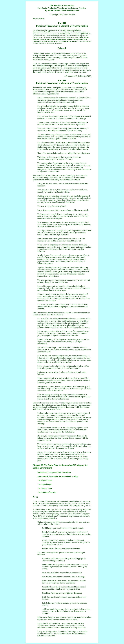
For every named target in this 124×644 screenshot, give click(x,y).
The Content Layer (45, 488)
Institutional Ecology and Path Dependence (54, 472)
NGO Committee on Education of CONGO (74, 34)
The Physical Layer (45, 480)
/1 (58, 276)
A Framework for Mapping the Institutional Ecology (58, 476)
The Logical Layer (45, 484)
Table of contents (39, 19)
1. (33, 501)
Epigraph (62, 48)
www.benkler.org (64, 32)
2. (33, 510)
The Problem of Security (47, 492)
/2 (63, 315)
